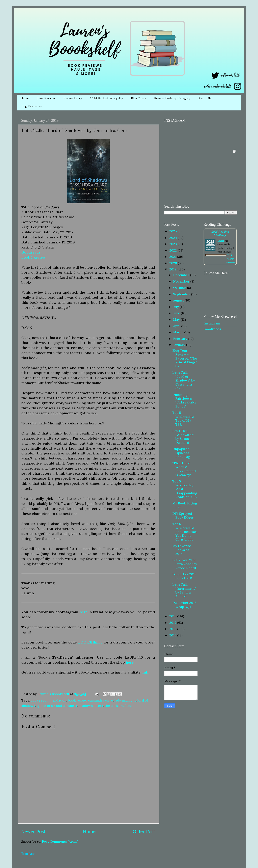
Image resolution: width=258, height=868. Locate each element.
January (180, 345)
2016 (173, 629)
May (177, 319)
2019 (173, 269)
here (84, 612)
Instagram (212, 323)
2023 (173, 244)
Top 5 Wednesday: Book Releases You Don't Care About (185, 532)
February (181, 339)
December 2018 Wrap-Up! (184, 604)
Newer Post (33, 831)
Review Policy (73, 99)
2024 (174, 238)
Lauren (221, 241)
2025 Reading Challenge (220, 233)
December (182, 275)
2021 (173, 257)
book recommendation (48, 700)
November (182, 281)
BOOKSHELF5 (90, 642)
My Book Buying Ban (185, 505)
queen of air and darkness (57, 706)
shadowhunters (91, 706)
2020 (174, 263)
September (182, 294)
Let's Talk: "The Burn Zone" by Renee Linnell (185, 564)
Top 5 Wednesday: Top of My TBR (183, 418)
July (176, 307)
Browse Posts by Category (172, 99)
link (145, 672)
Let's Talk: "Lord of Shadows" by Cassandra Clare (184, 380)
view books (230, 263)
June (177, 313)
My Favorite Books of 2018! (182, 550)
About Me (205, 99)
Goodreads (31, 252)
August (179, 300)
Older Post (144, 831)
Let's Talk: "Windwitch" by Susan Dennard (183, 437)
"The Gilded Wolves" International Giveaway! (184, 469)
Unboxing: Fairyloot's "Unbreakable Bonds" (184, 400)
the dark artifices (118, 706)
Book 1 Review (33, 257)
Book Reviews (46, 99)
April (177, 326)
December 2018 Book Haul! (184, 576)
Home (25, 99)
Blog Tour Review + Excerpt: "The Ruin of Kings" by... (185, 358)
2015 (173, 635)
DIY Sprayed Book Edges (183, 515)
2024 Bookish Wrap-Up (106, 99)
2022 (173, 250)
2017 (173, 623)
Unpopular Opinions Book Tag (181, 453)
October (180, 288)
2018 (173, 616)
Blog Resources (31, 107)
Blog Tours (138, 99)
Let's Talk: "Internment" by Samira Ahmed (184, 590)
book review (77, 700)
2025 (173, 231)
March (179, 332)
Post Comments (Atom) (60, 841)
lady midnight (125, 700)
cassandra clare (100, 700)
